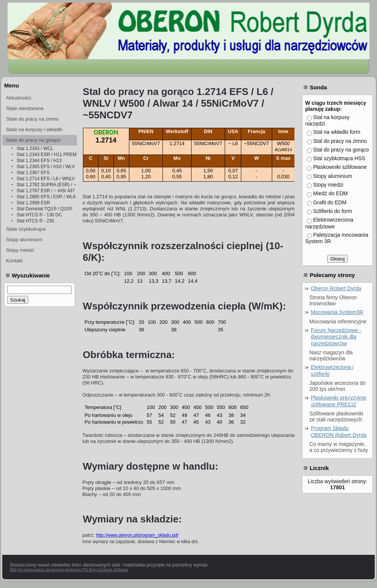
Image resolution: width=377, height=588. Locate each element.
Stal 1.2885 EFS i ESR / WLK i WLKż (47, 197)
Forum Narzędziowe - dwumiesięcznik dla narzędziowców (336, 337)
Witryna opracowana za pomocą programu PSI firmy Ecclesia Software (69, 570)
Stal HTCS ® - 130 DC (39, 215)
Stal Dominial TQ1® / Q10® (44, 209)
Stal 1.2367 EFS (33, 173)
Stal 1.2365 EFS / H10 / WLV (46, 167)
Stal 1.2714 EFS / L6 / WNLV (46, 179)
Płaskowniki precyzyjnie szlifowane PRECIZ (338, 401)
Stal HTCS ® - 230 (35, 221)
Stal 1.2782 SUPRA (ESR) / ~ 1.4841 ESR (47, 185)
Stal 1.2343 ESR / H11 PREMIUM (47, 155)
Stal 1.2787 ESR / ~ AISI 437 (46, 191)
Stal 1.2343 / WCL (35, 149)
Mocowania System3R (337, 312)
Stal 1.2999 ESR (33, 203)
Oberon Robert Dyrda (336, 288)
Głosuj (337, 259)
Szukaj (18, 300)
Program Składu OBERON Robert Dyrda (339, 432)
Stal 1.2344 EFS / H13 (39, 161)
